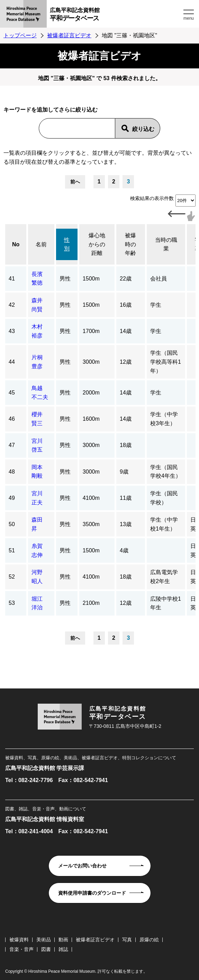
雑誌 (63, 949)
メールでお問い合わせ (82, 866)
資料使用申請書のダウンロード (92, 893)
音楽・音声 (21, 949)
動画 (63, 940)
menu (189, 18)
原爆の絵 (149, 940)
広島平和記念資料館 (116, 15)
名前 (41, 244)
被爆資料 (19, 940)
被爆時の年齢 (130, 244)
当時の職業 (166, 244)
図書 (46, 949)
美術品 (44, 940)
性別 (67, 244)
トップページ (20, 35)
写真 (127, 940)
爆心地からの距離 (97, 244)
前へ (75, 182)
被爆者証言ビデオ (69, 35)
